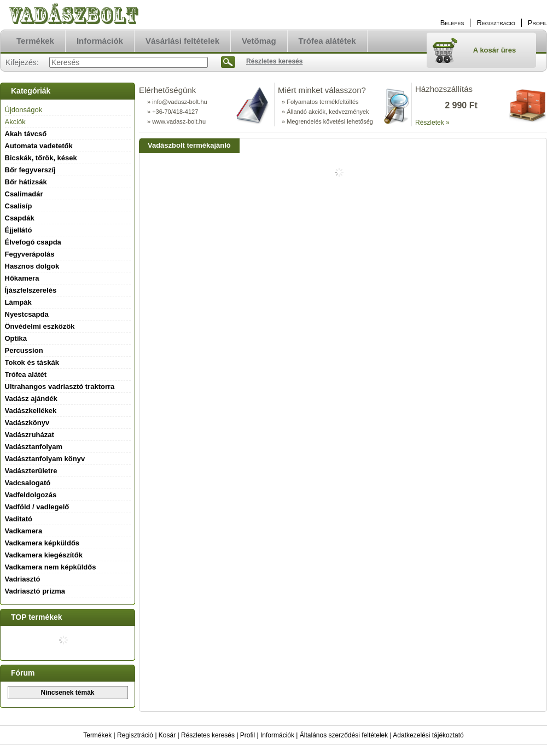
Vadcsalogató (28, 483)
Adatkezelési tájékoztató (428, 735)
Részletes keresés (208, 735)
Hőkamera (22, 278)
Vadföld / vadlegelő (37, 507)
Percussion (24, 350)
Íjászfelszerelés (31, 290)
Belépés (452, 23)
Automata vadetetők (39, 146)
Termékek (97, 735)
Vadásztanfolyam (34, 447)
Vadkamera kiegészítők (44, 555)
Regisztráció (135, 735)
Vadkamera (24, 531)
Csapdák (20, 218)
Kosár (167, 735)
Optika (16, 338)
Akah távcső (26, 134)
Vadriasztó (23, 579)
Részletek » (432, 123)
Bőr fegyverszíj (30, 170)
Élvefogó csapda (33, 242)
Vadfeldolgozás (31, 495)
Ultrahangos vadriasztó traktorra (60, 386)
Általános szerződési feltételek (344, 735)
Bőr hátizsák (26, 182)
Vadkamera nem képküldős (51, 567)
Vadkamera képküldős (42, 543)
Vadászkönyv (27, 423)
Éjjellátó (19, 230)
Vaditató (19, 519)
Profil (248, 735)
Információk (277, 735)
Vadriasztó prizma (35, 591)
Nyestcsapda (27, 314)
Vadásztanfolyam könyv (45, 459)
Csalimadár (24, 194)
